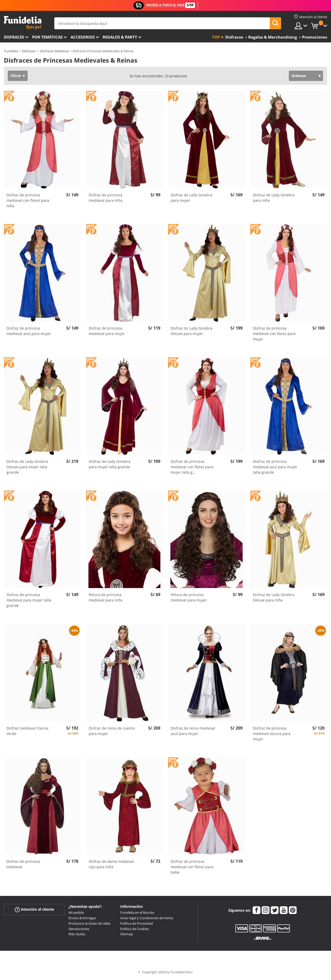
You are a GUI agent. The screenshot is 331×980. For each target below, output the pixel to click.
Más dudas (77, 934)
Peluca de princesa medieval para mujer (189, 597)
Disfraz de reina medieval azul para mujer (193, 731)
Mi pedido (76, 912)
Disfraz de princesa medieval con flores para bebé (192, 867)
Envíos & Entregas (82, 918)
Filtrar (16, 76)
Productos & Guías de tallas (89, 923)
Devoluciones (79, 929)
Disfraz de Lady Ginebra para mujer (191, 198)
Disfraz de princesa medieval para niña (106, 198)
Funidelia (11, 51)
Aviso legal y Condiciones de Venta (147, 918)
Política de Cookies (135, 929)
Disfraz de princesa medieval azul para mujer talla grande (275, 467)
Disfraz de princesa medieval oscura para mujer (272, 734)
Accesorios (83, 37)
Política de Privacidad (137, 923)
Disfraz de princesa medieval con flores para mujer (274, 334)
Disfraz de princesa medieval (23, 864)
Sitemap (127, 934)
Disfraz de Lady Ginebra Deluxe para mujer (191, 331)
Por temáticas (47, 37)
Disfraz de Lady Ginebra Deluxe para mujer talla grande (27, 467)
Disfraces (14, 37)
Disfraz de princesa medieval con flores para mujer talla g (192, 467)
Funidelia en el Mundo (137, 912)
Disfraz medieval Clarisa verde (27, 731)
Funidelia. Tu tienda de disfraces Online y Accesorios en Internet (23, 23)
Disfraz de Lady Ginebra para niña (274, 198)
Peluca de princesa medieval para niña (106, 597)
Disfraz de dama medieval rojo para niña (111, 864)
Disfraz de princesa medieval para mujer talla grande (29, 600)
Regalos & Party (120, 37)
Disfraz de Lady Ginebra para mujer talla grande (110, 464)
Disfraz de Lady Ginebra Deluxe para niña (274, 597)
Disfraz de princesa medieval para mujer (107, 331)
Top (216, 37)
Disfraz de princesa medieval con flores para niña (28, 200)
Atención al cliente (34, 910)
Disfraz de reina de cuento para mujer (112, 731)
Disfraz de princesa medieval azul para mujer (29, 331)
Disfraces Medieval (54, 51)
